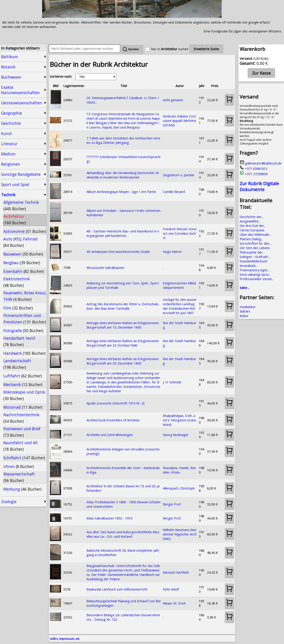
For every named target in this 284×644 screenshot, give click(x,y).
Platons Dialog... (251, 239)
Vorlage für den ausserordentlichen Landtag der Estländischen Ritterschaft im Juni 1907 (180, 306)
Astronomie (25, 231)
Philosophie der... (252, 252)
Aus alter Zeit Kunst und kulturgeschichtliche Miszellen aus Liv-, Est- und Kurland (123, 534)
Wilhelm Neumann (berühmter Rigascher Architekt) (180, 534)
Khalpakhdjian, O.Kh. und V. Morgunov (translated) (179, 420)
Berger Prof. (172, 504)
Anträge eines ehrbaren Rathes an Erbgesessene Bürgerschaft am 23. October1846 (123, 343)
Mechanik (23, 384)
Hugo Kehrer (172, 252)
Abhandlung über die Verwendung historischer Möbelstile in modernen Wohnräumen (123, 175)
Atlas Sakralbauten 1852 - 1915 (109, 518)
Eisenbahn (24, 271)
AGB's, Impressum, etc (65, 639)
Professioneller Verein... (257, 279)
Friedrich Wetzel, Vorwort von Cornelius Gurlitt (180, 233)
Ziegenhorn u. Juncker (179, 175)
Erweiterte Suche (206, 49)
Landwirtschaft (17, 364)
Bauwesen (23, 254)
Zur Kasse (261, 73)
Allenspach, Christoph (179, 488)
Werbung (22, 489)
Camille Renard (174, 192)
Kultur (244, 316)
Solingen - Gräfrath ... (255, 257)
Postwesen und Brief (22, 432)
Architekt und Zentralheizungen (110, 435)
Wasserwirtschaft (19, 477)
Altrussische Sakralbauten (105, 268)
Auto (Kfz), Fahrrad (20, 242)
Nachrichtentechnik (21, 418)
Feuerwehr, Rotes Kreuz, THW (25, 296)
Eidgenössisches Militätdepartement (179, 285)
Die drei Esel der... (253, 226)
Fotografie (23, 331)
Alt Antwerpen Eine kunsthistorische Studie (118, 252)
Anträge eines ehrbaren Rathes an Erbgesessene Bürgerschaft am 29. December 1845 (123, 361)
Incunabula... (248, 266)
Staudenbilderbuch (253, 261)
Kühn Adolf (171, 589)
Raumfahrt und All (20, 446)
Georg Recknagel (175, 435)
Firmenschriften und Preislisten (25, 319)
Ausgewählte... (250, 221)
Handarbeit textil (19, 341)
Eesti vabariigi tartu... (255, 274)
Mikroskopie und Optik (24, 395)
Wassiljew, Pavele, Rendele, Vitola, (179, 470)
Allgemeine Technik (21, 205)
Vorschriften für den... (255, 243)
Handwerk (24, 353)
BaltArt (245, 311)
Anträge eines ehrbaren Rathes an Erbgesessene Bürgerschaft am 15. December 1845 (123, 325)
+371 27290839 (253, 174)
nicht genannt (173, 100)
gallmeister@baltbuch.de (261, 163)
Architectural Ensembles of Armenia (113, 420)
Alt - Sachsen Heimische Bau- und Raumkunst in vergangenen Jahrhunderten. (123, 233)
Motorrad (23, 407)
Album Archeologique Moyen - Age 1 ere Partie (121, 192)
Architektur (15, 219)
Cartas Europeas (252, 230)
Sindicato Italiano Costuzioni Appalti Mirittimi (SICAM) (179, 121)
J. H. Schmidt (172, 382)
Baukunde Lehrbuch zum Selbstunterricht (117, 589)
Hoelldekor (248, 307)
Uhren (19, 466)
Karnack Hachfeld (176, 572)
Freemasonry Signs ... (255, 270)
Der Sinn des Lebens (255, 248)
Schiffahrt (24, 458)
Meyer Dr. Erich (174, 603)
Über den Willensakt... (255, 234)
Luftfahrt (23, 376)
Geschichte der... (252, 217)
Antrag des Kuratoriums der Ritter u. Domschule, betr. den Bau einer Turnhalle (123, 306)
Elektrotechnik (17, 282)
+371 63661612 (253, 168)
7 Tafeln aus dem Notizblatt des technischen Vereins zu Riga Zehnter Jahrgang (123, 140)
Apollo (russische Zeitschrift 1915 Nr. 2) (115, 403)
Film (18, 308)
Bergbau (22, 263)
